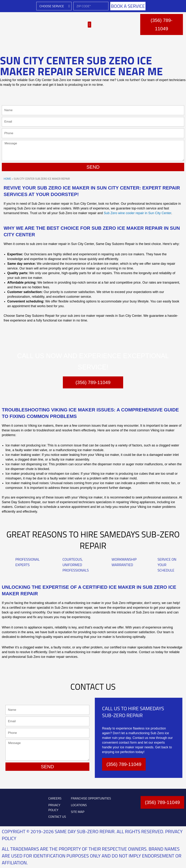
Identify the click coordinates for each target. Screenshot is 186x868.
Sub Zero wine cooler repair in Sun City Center (137, 213)
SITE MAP (78, 812)
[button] (89, 25)
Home (7, 179)
